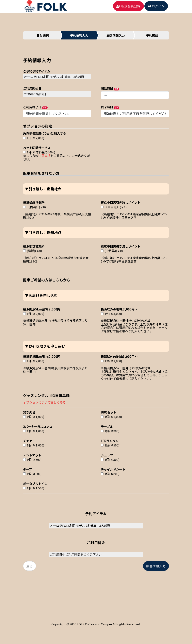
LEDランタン (110, 440)
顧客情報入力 (156, 566)
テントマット (32, 455)
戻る (30, 566)
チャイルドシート (113, 469)
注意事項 (44, 156)
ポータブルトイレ (35, 483)
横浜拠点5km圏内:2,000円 (42, 309)
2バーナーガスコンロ (38, 426)
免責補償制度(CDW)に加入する (45, 133)
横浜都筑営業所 (34, 202)
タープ (28, 469)
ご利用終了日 (32, 107)
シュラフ (107, 455)
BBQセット (109, 412)
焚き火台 (29, 412)
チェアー (29, 440)
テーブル (107, 426)
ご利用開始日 (32, 88)
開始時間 (107, 88)
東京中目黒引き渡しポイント (121, 202)
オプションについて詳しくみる (44, 402)
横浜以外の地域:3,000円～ (119, 309)
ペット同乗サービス (37, 147)
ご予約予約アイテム (37, 71)
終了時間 (107, 107)
